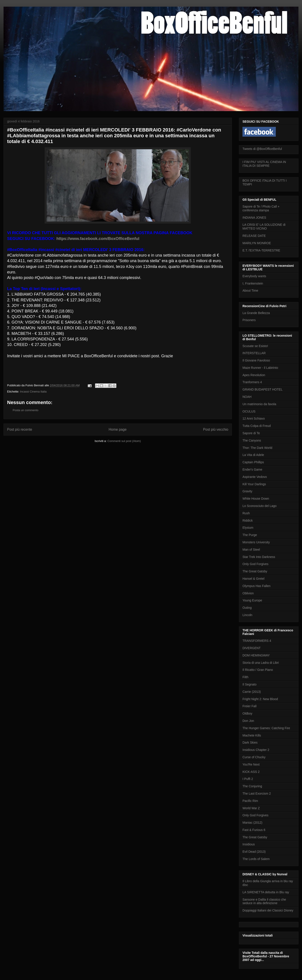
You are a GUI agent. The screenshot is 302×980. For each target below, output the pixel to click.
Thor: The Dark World (257, 448)
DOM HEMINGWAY (256, 655)
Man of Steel (251, 550)
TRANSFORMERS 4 (257, 641)
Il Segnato (249, 684)
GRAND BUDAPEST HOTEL (262, 389)
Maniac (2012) (252, 823)
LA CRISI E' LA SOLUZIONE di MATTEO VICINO (264, 227)
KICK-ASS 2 (251, 772)
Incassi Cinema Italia (33, 392)
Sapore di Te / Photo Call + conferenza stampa (261, 208)
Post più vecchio (216, 429)
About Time (250, 291)
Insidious (249, 844)
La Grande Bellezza (256, 313)
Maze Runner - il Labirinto (260, 368)
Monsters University (256, 542)
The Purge (250, 535)
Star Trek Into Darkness (259, 557)
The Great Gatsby (255, 571)
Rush (246, 513)
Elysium (248, 528)
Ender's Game (252, 469)
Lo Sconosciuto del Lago (259, 506)
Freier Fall (249, 706)
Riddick (248, 520)
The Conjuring (252, 786)
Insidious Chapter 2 (256, 750)
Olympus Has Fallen (256, 586)
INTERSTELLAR (254, 353)
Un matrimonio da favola (259, 404)
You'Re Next (251, 764)
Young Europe (252, 600)
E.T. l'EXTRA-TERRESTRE (261, 250)
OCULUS (249, 411)
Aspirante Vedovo (255, 477)
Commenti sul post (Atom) (124, 441)
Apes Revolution (254, 375)
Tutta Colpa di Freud (257, 426)
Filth (245, 677)
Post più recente (20, 429)
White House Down (256, 499)
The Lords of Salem (256, 859)
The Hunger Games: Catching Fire (266, 728)
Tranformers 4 (252, 382)
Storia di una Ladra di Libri (261, 663)
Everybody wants (254, 276)
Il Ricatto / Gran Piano (258, 670)
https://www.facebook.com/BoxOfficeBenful (98, 239)
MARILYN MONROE (257, 243)
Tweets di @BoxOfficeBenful (262, 149)
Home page (118, 429)
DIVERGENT (252, 648)
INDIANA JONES (254, 218)
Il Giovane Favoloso (256, 360)
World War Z (251, 808)
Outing (247, 608)
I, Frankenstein (253, 283)
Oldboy (247, 713)
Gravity (247, 491)
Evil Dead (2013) (254, 852)
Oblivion (248, 593)
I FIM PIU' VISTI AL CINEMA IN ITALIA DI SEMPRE (264, 164)
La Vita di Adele (253, 455)
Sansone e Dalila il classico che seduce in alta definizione (264, 901)
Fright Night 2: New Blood (260, 699)
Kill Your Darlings (254, 484)
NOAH (247, 397)
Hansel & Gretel (253, 579)
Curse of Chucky (254, 757)
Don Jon (248, 721)
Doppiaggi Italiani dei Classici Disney (268, 910)
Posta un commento (26, 410)
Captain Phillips (253, 462)
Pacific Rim (250, 801)
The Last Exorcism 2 (257, 793)
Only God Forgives (255, 564)
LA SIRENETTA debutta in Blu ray (266, 892)
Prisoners (249, 320)
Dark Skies (250, 742)
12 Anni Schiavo (254, 418)
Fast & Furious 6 (254, 830)
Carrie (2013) (252, 692)
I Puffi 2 (248, 779)
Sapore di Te (251, 433)
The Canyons (252, 440)
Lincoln (247, 615)
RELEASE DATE (254, 236)
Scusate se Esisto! (255, 346)
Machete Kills (252, 735)
